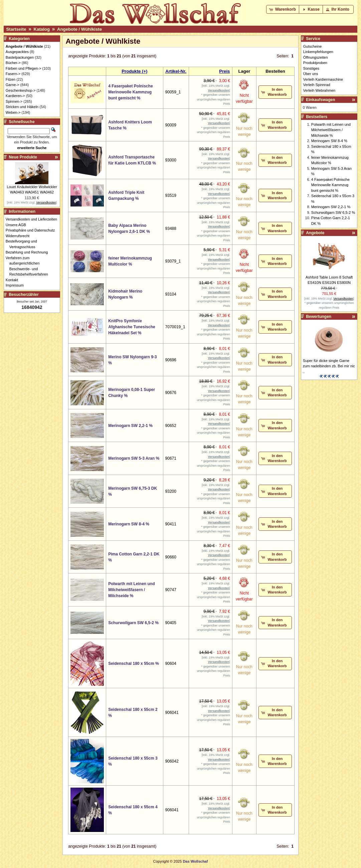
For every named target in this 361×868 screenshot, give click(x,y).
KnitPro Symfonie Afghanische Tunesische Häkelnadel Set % (132, 327)
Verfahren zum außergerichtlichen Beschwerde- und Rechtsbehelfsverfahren (29, 266)
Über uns (311, 74)
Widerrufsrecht (20, 236)
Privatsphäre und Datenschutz (32, 230)
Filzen (11, 79)
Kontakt (14, 280)
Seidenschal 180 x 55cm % (133, 664)
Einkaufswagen (320, 100)
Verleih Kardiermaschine (323, 79)
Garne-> (13, 85)
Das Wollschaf (195, 861)
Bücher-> (13, 63)
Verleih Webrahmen (319, 90)
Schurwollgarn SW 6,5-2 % (133, 623)
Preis (224, 71)
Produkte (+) (134, 71)
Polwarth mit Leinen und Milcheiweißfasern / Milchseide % (131, 590)
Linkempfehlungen (318, 52)
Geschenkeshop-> (21, 90)
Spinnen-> (14, 101)
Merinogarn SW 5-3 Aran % (134, 458)
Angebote (315, 233)
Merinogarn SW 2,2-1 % (130, 426)
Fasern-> (13, 74)
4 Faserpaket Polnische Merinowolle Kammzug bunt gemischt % (130, 92)
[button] (283, 9)
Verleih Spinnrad (317, 85)
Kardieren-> (15, 96)
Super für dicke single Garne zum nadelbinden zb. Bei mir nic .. (329, 366)
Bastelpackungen (20, 57)
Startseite (16, 29)
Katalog (42, 29)
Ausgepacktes (17, 52)
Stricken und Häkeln (22, 107)
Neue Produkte (23, 157)
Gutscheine (313, 46)
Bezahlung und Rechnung (29, 252)
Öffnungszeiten (316, 57)
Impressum (17, 285)
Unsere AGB (18, 225)
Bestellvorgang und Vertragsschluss (23, 244)
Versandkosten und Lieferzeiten (33, 219)
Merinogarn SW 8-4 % (129, 524)
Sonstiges (311, 68)
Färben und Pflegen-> (24, 68)
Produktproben (315, 63)
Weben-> (13, 112)
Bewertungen (319, 317)
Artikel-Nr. (176, 71)
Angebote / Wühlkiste (79, 29)
